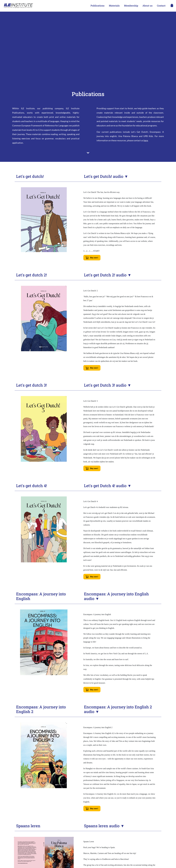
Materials (114, 6)
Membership (131, 6)
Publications (98, 6)
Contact (161, 6)
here (146, 140)
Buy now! (92, 258)
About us (148, 6)
